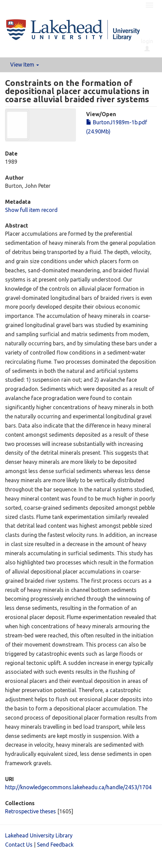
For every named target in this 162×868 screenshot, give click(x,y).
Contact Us (19, 845)
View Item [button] (25, 65)
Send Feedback (55, 845)
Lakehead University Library (39, 835)
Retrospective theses (31, 811)
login (147, 45)
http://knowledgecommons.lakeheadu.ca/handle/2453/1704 (78, 787)
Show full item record (31, 210)
